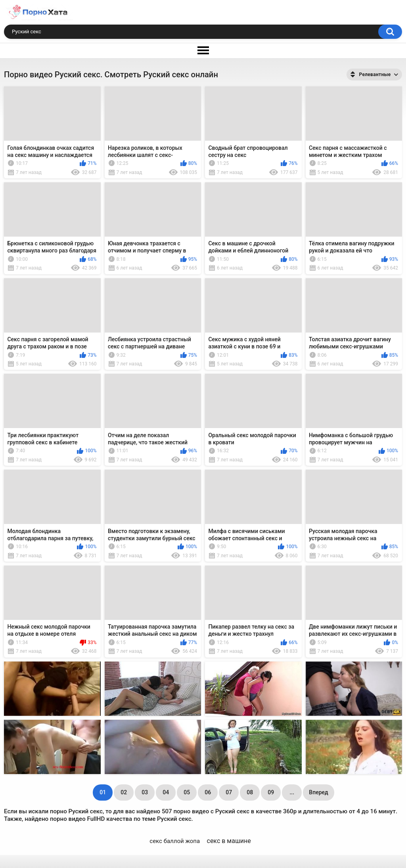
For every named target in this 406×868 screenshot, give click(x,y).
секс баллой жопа (175, 841)
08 (250, 792)
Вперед (318, 792)
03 (145, 792)
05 (187, 792)
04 (166, 792)
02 (124, 792)
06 (208, 792)
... (292, 792)
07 (229, 792)
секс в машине (229, 841)
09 (271, 792)
